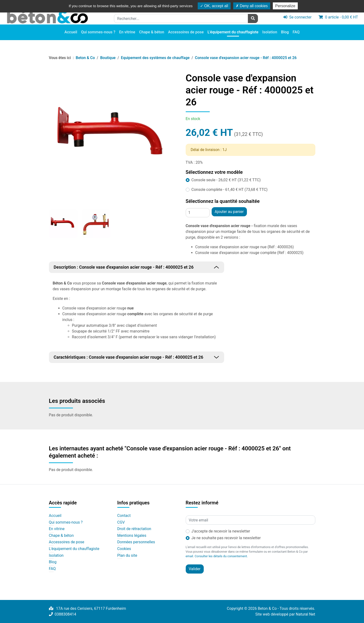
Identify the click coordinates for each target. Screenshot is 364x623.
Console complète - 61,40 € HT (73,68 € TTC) (230, 190)
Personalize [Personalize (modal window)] (285, 6)
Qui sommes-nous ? (98, 32)
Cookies (124, 549)
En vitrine (127, 32)
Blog (285, 32)
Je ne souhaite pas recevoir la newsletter (226, 538)
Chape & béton (152, 32)
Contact (124, 516)
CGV (121, 522)
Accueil (71, 32)
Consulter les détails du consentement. (221, 556)
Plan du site (127, 556)
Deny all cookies (252, 6)
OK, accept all (214, 6)
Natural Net (306, 614)
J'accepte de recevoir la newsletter (221, 531)
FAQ (296, 32)
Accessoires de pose (186, 32)
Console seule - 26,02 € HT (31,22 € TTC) (226, 180)
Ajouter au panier (229, 212)
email (189, 556)
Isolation (270, 32)
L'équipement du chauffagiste (233, 32)
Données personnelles (136, 542)
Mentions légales (132, 536)
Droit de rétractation (134, 529)
